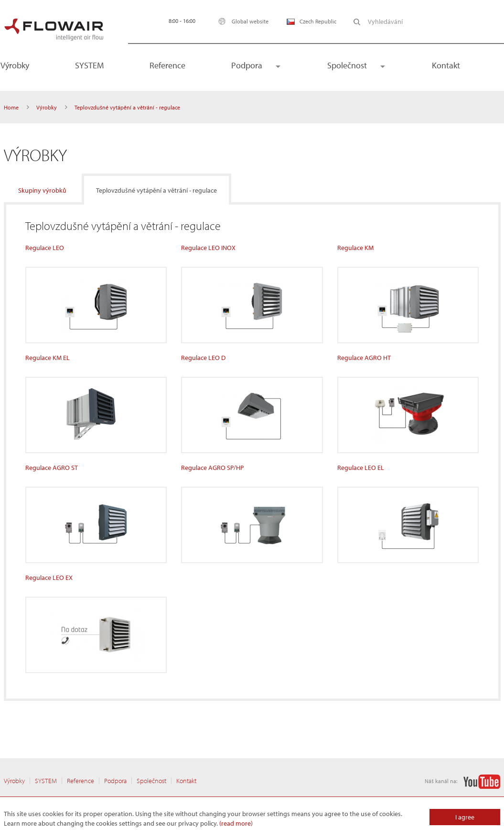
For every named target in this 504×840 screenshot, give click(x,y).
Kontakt (446, 65)
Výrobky (47, 107)
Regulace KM (355, 248)
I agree (465, 817)
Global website (241, 21)
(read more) (236, 823)
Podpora (247, 65)
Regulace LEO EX (49, 578)
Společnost (347, 65)
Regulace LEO (45, 248)
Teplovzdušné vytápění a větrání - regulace (156, 190)
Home (11, 107)
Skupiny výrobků (42, 190)
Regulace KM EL (48, 358)
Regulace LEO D (203, 358)
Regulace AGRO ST (52, 468)
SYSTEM (89, 65)
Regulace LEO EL (361, 468)
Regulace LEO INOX (208, 248)
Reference (167, 65)
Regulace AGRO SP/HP (212, 468)
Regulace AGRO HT (364, 358)
